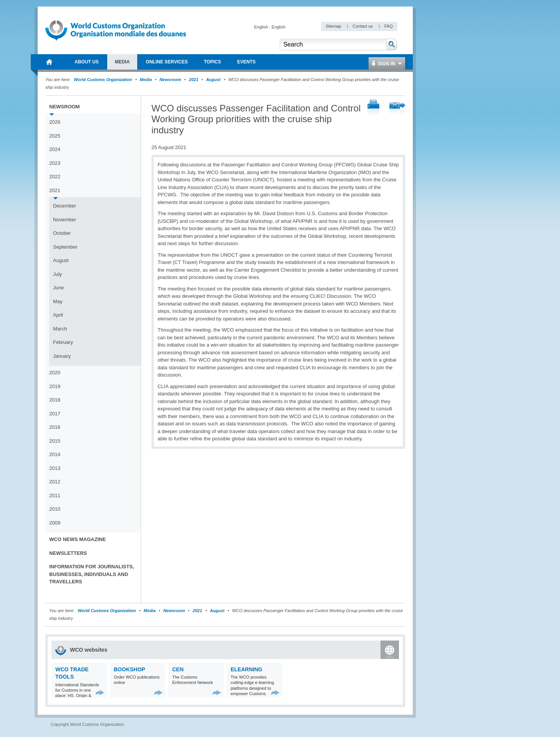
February (63, 342)
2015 (55, 441)
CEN (178, 669)
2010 (55, 509)
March (60, 329)
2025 (55, 136)
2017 (55, 414)
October (62, 233)
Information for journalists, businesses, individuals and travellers (92, 574)
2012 (55, 482)
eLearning (246, 669)
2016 (55, 427)
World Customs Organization (103, 80)
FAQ (389, 26)
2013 (55, 468)
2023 (55, 163)
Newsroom (170, 80)
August (213, 80)
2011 (55, 495)
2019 (55, 386)
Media (146, 80)
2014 (55, 454)
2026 (55, 122)
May (58, 301)
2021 (193, 80)
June (58, 288)
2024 (55, 149)
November (65, 220)
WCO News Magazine (77, 539)
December (65, 206)
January (62, 356)
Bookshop (130, 669)
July (57, 274)
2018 (55, 400)
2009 (55, 523)
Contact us (363, 26)
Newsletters (68, 553)
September (65, 247)
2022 (55, 177)
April (58, 315)
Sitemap (334, 26)
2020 (55, 373)
